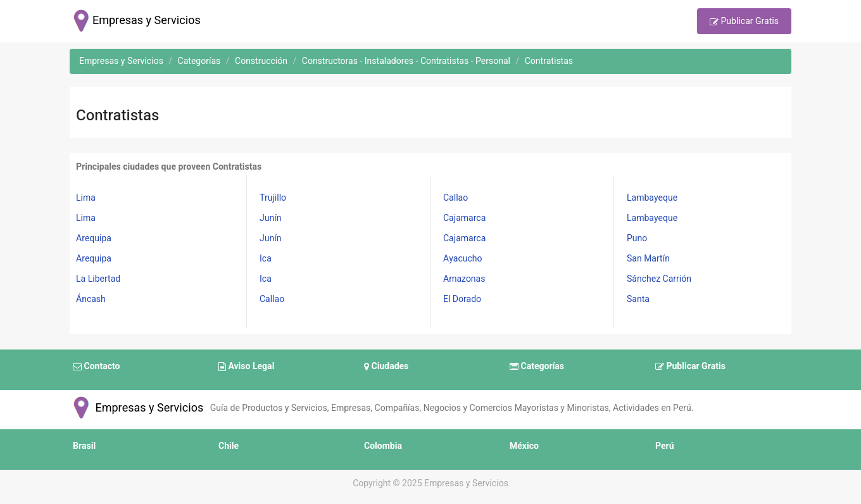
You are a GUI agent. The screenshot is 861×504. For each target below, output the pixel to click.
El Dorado (462, 299)
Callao (272, 299)
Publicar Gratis (744, 22)
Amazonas (464, 279)
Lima (86, 198)
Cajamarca (464, 218)
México (524, 446)
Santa (638, 299)
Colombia (383, 446)
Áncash (91, 299)
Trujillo (273, 198)
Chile (229, 446)
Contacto (96, 367)
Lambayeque (652, 198)
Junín (270, 218)
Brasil (84, 446)
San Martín (648, 259)
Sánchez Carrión (659, 279)
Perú (665, 446)
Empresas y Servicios (136, 408)
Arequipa (94, 238)
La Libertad (98, 279)
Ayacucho (462, 259)
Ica (266, 259)
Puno (637, 238)
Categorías (537, 367)
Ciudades (386, 367)
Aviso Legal (246, 367)
